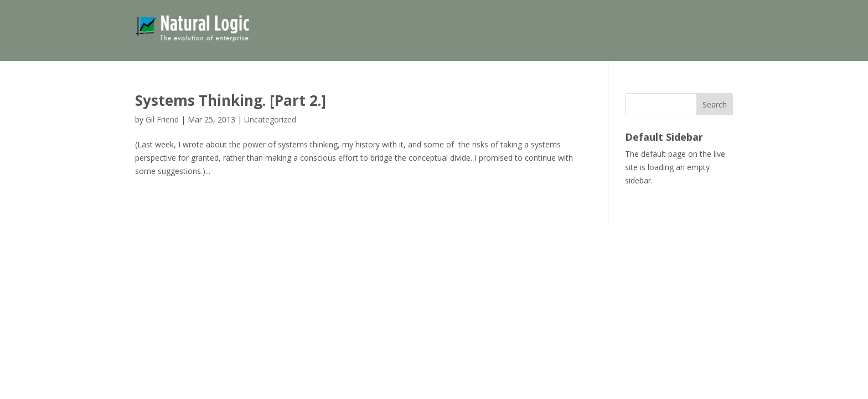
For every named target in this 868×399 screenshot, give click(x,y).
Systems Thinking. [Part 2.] (231, 100)
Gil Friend (162, 119)
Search (715, 104)
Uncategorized (270, 119)
